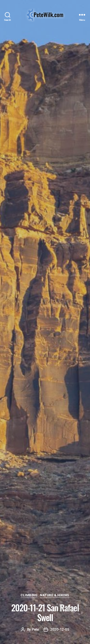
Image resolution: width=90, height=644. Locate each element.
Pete (35, 629)
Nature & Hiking (55, 595)
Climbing (29, 595)
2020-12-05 (60, 629)
